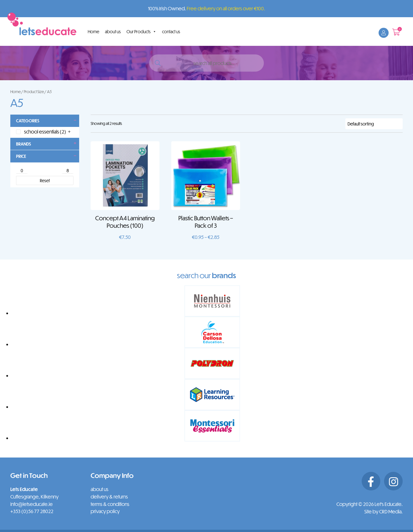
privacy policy (105, 511)
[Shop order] (374, 124)
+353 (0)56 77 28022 (32, 511)
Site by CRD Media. (383, 512)
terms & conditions (110, 504)
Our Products (141, 32)
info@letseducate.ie (32, 504)
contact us (171, 32)
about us (113, 32)
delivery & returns (109, 497)
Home (93, 32)
